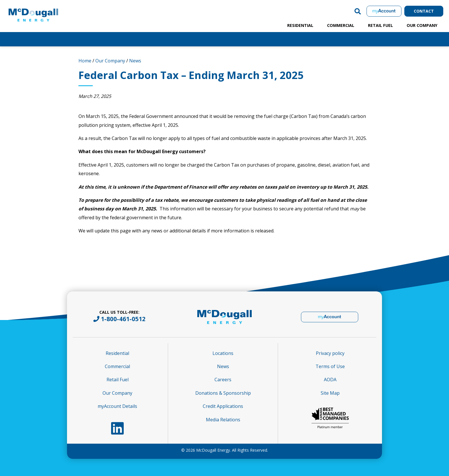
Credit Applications (223, 406)
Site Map (330, 393)
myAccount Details (117, 406)
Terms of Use (330, 366)
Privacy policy (330, 353)
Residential (300, 25)
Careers (223, 380)
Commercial (341, 25)
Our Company (422, 25)
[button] (358, 11)
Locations (223, 353)
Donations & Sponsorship (223, 393)
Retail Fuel (380, 25)
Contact (424, 11)
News (135, 61)
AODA (330, 380)
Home (85, 61)
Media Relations (223, 420)
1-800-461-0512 (123, 319)
